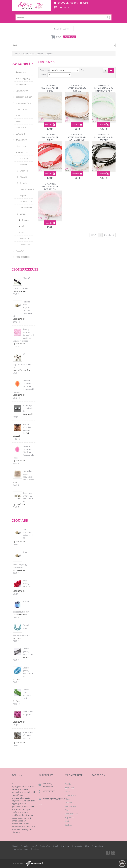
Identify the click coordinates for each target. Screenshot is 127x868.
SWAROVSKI (21, 128)
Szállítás (69, 825)
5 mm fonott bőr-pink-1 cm (28, 714)
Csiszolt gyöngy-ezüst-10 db (28, 652)
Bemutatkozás (71, 814)
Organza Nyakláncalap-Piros (50, 133)
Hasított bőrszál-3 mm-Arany (27, 427)
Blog (67, 810)
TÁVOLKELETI (21, 140)
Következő (109, 231)
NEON (18, 122)
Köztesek (24, 158)
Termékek (69, 788)
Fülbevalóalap (26, 208)
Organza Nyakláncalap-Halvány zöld (104, 84)
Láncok (40, 54)
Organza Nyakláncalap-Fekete (104, 133)
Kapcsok (24, 165)
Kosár (86, 3)
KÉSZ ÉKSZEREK (23, 257)
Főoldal (61, 3)
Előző (94, 231)
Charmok (24, 171)
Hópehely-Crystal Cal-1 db (28, 408)
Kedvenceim (70, 806)
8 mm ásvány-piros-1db (27, 584)
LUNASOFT (20, 134)
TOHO (19, 115)
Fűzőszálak (25, 238)
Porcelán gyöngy (23, 78)
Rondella (24, 183)
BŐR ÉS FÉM (21, 146)
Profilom (74, 3)
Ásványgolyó (22, 72)
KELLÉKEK (20, 251)
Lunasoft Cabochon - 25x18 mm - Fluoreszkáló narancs (23, 386)
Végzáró (23, 195)
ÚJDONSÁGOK (22, 91)
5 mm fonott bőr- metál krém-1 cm (28, 735)
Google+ (114, 853)
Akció (67, 791)
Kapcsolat (69, 817)
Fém (23, 232)
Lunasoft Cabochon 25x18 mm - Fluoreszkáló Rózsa (23, 452)
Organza (50, 54)
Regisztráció (63, 7)
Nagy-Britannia (62, 29)
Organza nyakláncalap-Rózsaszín (50, 182)
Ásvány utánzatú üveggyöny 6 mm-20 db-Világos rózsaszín (23, 335)
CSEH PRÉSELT (22, 109)
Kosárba (49, 121)
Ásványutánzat (23, 85)
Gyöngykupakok (27, 189)
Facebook (108, 853)
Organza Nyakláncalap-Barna (77, 84)
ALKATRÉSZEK (29, 54)
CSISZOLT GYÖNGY (24, 97)
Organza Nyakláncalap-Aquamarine (77, 133)
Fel (122, 864)
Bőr (23, 226)
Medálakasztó (26, 202)
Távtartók (24, 177)
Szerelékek (25, 245)
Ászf (67, 821)
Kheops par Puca (23, 103)
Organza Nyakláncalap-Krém (50, 84)
